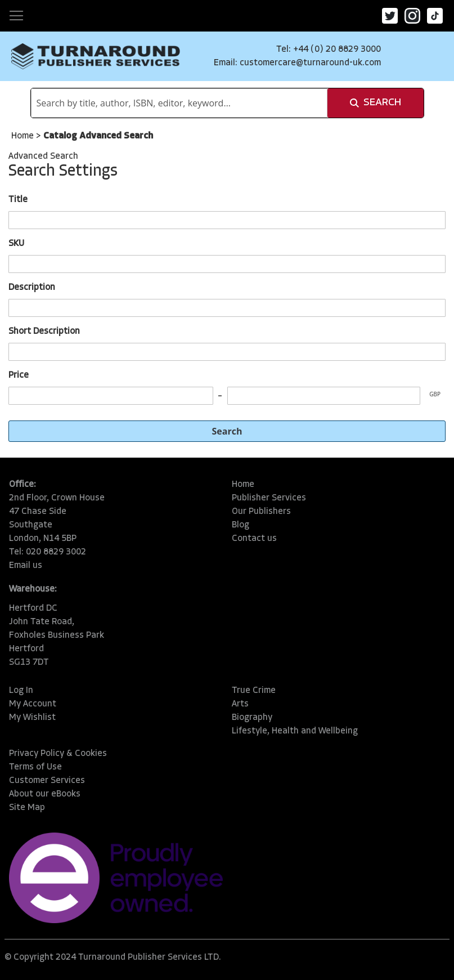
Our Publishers (261, 512)
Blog (241, 525)
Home (24, 136)
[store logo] (96, 56)
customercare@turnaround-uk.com (310, 63)
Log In (21, 691)
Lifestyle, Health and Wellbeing (295, 731)
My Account (33, 704)
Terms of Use (35, 767)
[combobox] (179, 103)
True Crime (254, 691)
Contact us (254, 539)
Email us (26, 566)
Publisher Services (269, 498)
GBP (435, 394)
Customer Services (47, 781)
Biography (252, 718)
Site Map (27, 808)
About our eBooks (45, 794)
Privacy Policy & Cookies (58, 754)
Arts (240, 704)
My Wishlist (32, 718)
